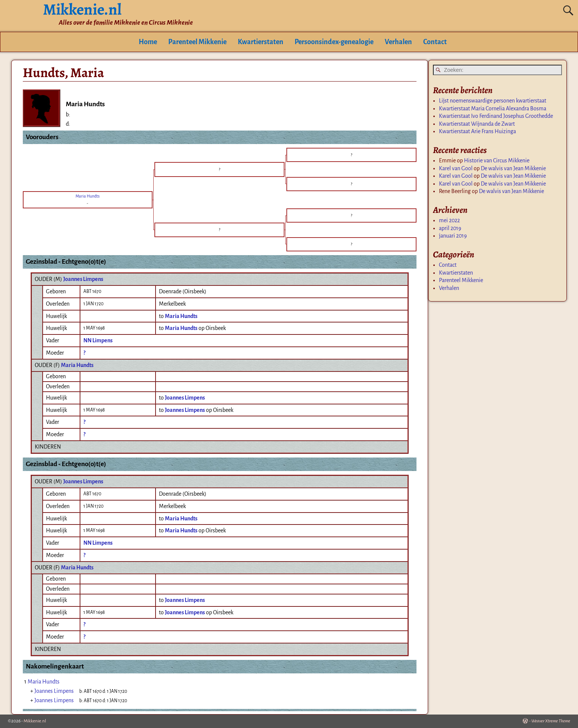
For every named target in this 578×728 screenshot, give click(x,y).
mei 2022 (449, 220)
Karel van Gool (456, 168)
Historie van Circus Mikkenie (497, 160)
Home (148, 42)
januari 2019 (453, 236)
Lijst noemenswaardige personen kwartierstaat (493, 101)
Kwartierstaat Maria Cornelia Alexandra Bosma (493, 108)
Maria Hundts (77, 365)
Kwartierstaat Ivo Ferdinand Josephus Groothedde (496, 116)
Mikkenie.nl (35, 721)
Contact (435, 42)
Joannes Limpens (83, 279)
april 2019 (450, 228)
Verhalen (398, 42)
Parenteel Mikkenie (197, 42)
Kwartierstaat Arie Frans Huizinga (477, 131)
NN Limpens (98, 340)
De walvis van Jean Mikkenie (513, 168)
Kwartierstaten (261, 42)
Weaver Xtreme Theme (551, 721)
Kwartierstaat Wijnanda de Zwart (477, 124)
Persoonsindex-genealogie (334, 42)
